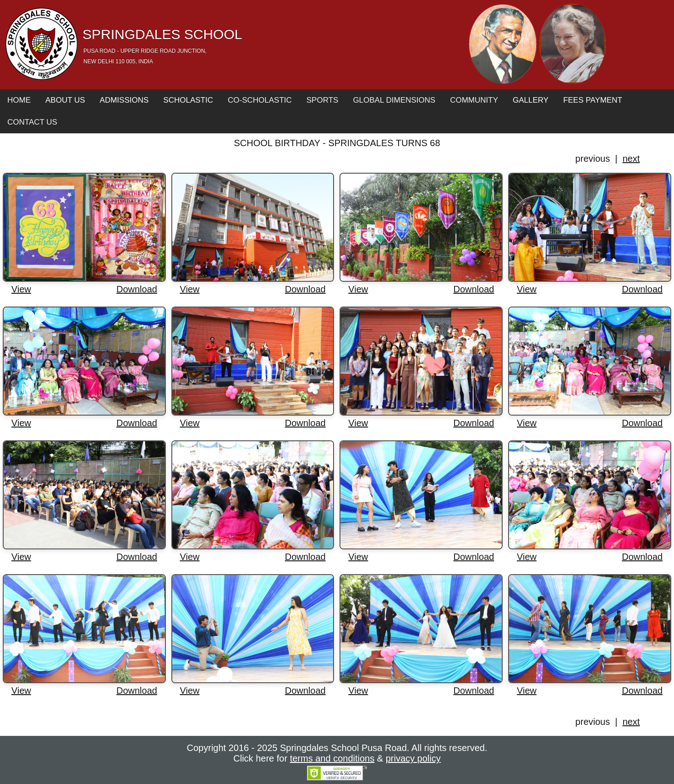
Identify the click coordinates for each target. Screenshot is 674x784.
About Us (65, 100)
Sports (323, 100)
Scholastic (188, 100)
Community (474, 100)
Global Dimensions (394, 100)
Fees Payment (593, 100)
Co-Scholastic (260, 100)
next (631, 159)
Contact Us (32, 122)
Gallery (531, 100)
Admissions (124, 100)
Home (19, 100)
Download (137, 289)
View (21, 289)
